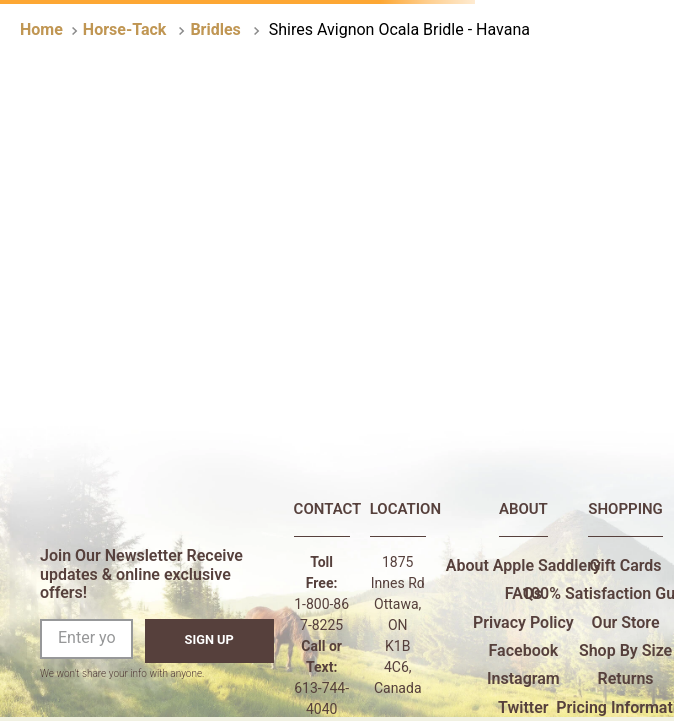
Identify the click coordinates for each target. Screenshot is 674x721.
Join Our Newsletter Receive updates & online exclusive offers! (141, 574)
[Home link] (41, 30)
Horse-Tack (125, 29)
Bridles (215, 29)
